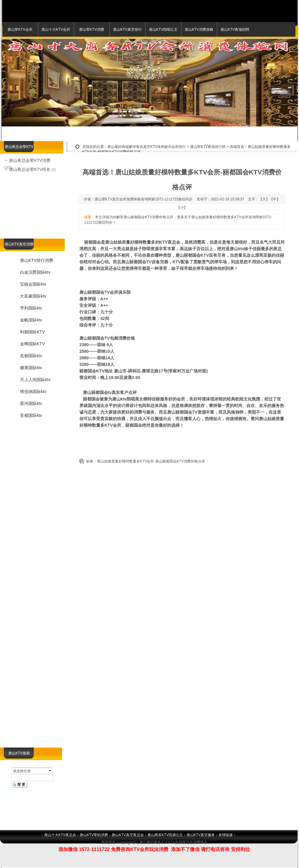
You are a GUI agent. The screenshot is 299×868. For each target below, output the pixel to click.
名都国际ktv (31, 356)
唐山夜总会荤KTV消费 (30, 160)
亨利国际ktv (31, 308)
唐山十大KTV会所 (56, 30)
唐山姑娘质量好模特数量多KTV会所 (125, 461)
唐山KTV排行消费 (37, 260)
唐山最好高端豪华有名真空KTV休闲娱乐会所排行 (147, 147)
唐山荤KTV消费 (91, 30)
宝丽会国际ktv (33, 284)
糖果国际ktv (31, 368)
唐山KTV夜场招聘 (235, 30)
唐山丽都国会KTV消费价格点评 (180, 461)
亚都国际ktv (31, 415)
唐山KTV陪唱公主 (163, 30)
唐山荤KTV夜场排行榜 (208, 147)
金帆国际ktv (31, 320)
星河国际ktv (31, 403)
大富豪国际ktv (33, 296)
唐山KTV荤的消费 (94, 835)
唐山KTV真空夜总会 (128, 835)
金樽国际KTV (32, 344)
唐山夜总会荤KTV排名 (30, 169)
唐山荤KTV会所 (20, 30)
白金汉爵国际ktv (35, 272)
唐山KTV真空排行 (127, 30)
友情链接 (226, 835)
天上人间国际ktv (35, 380)
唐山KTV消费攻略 (199, 30)
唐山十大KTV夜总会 (60, 835)
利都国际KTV (32, 332)
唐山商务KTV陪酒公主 (165, 835)
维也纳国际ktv (33, 392)
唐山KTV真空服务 (201, 835)
